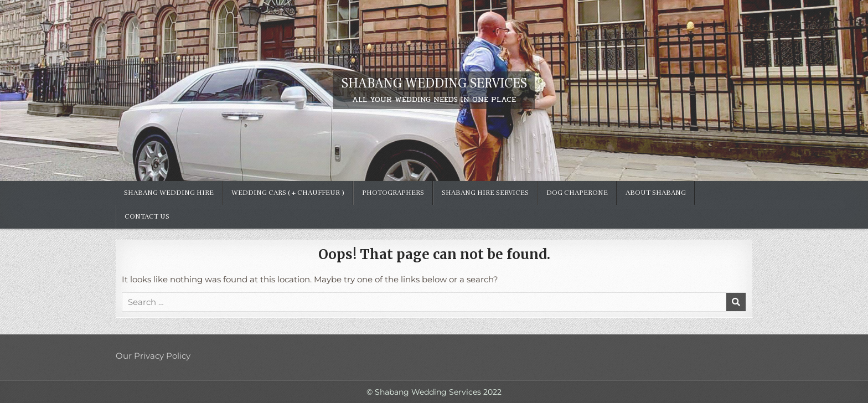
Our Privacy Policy (153, 356)
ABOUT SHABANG (656, 193)
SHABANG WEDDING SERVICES (434, 83)
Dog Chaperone (577, 193)
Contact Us (147, 216)
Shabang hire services (485, 193)
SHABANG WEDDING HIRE (169, 193)
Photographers (393, 193)
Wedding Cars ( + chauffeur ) (288, 193)
